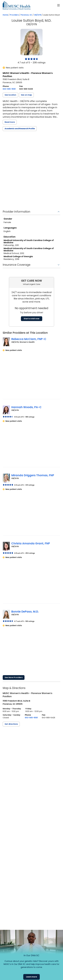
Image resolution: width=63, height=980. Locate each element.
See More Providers (14, 677)
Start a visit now (32, 319)
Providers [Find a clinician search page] (14, 15)
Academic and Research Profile (20, 129)
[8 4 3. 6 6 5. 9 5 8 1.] (9, 89)
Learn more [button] (31, 977)
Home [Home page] (5, 15)
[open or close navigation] (58, 5)
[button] (10, 95)
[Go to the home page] (17, 6)
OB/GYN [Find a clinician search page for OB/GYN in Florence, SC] (38, 15)
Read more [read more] (10, 122)
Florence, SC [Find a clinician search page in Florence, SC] (26, 15)
